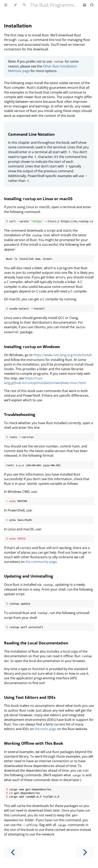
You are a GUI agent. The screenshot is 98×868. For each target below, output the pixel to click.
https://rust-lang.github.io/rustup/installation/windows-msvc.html (45, 381)
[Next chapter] (85, 852)
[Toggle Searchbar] (24, 5)
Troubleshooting (20, 414)
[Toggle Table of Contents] (6, 5)
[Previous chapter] (13, 852)
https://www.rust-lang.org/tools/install (62, 355)
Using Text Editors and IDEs (30, 697)
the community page (41, 562)
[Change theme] (15, 5)
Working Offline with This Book (34, 743)
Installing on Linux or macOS (38, 199)
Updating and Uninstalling (29, 576)
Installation (18, 26)
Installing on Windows (32, 347)
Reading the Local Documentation (36, 643)
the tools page (45, 729)
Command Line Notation (31, 134)
